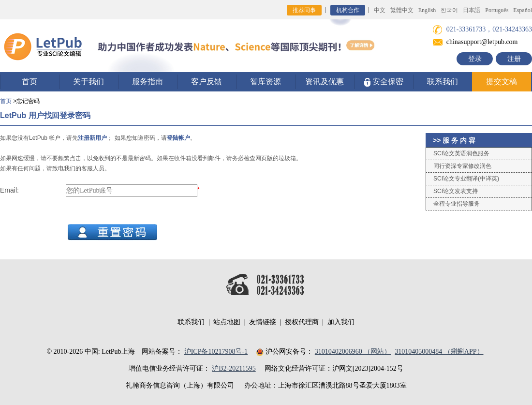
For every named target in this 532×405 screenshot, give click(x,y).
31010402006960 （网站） (353, 352)
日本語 (472, 10)
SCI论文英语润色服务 (461, 153)
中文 (380, 10)
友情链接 (263, 322)
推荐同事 (304, 10)
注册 (514, 59)
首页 (30, 82)
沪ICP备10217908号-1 (216, 352)
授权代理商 (302, 322)
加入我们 (341, 322)
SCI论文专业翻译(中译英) (466, 179)
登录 (475, 59)
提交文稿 (502, 82)
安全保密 (384, 82)
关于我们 (89, 82)
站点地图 (227, 322)
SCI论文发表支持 (456, 191)
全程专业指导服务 (457, 204)
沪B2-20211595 (234, 368)
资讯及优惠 (325, 82)
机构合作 (348, 10)
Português (497, 10)
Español (523, 10)
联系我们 (443, 82)
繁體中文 (402, 10)
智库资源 (266, 82)
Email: (9, 190)
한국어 (449, 10)
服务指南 (148, 82)
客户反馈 (207, 82)
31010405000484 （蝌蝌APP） (439, 352)
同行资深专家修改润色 (462, 166)
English (427, 10)
